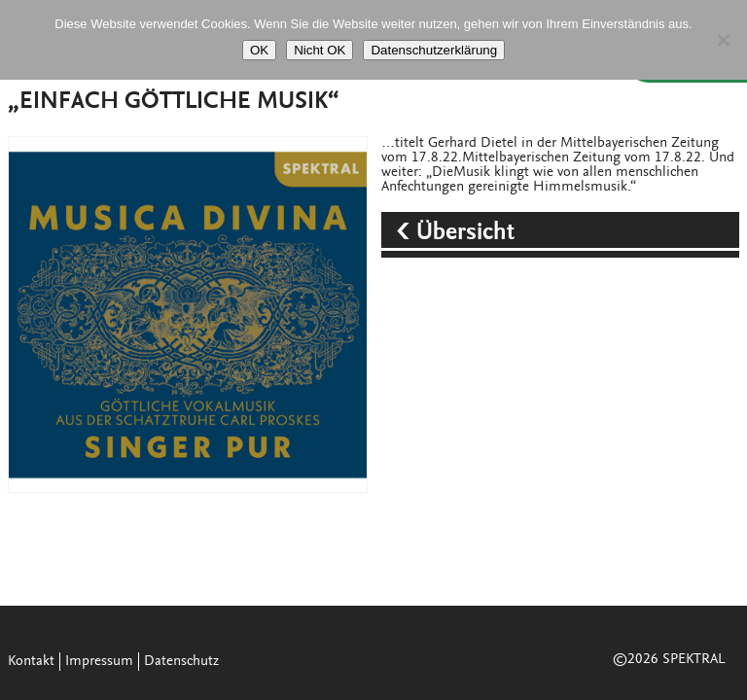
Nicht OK (320, 50)
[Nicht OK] (723, 40)
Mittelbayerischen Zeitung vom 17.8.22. (584, 158)
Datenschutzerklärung (434, 50)
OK (259, 50)
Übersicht (468, 234)
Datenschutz (181, 662)
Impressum (99, 662)
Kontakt (31, 662)
